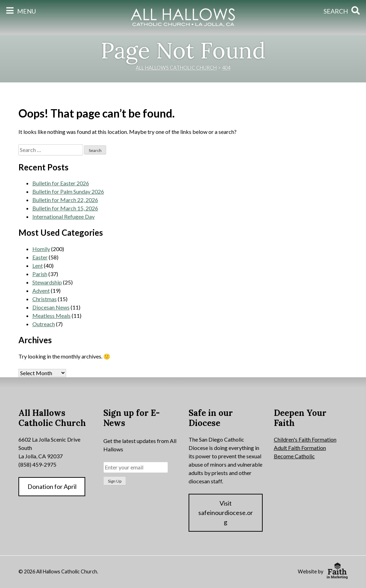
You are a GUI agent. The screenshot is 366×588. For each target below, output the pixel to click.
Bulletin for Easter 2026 (61, 183)
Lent (38, 265)
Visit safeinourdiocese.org (226, 513)
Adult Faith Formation (300, 448)
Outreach (44, 324)
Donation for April (52, 486)
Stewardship (47, 282)
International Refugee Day (63, 216)
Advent (41, 291)
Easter (40, 257)
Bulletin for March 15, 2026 (65, 208)
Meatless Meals (51, 316)
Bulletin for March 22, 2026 (65, 200)
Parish (40, 274)
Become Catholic (294, 456)
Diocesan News (51, 307)
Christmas (45, 299)
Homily (41, 249)
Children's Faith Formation (305, 439)
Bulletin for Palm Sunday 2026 (68, 191)
